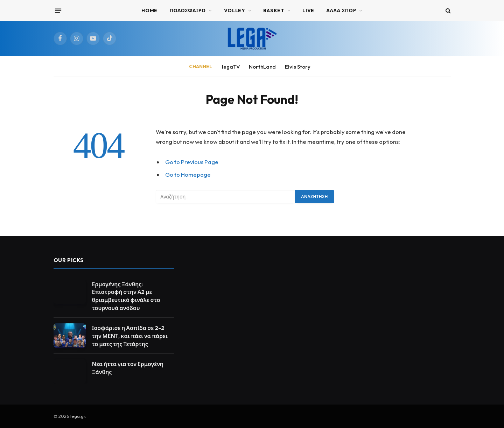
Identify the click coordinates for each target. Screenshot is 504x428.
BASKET (274, 10)
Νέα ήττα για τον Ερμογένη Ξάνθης (128, 368)
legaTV (231, 67)
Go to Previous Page (192, 162)
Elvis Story (298, 67)
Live (308, 10)
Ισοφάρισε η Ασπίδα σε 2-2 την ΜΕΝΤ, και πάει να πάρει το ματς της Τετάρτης (130, 336)
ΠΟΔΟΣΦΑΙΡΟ (188, 10)
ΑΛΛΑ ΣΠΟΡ (341, 10)
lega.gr (78, 416)
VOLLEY (235, 10)
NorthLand (262, 67)
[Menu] (58, 10)
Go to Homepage (188, 174)
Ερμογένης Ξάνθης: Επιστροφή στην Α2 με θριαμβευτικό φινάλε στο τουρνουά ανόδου (126, 296)
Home (149, 10)
